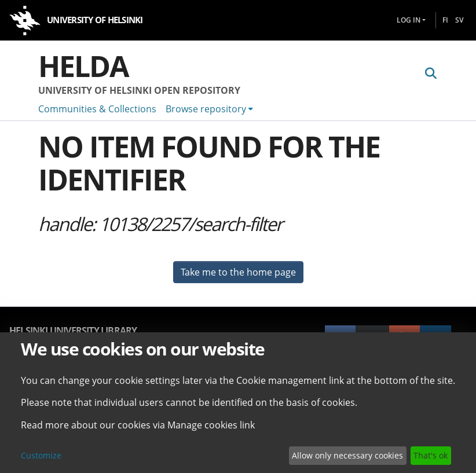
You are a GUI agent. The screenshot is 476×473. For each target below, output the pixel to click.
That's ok (431, 455)
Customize (41, 455)
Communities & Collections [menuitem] (97, 109)
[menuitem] (209, 109)
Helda (83, 66)
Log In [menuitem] (409, 20)
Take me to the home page (238, 272)
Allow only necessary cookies (347, 455)
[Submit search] (431, 74)
